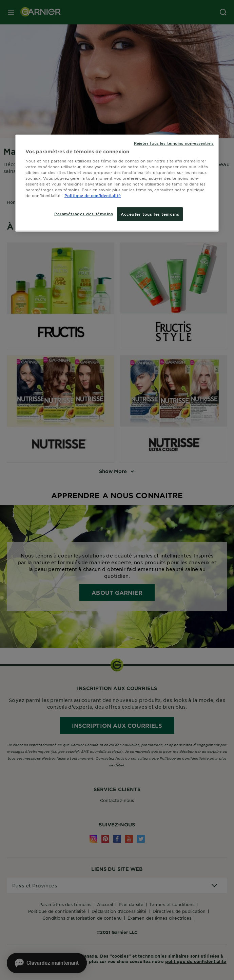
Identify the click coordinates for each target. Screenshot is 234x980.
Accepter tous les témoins (150, 214)
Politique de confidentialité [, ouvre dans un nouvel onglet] (93, 195)
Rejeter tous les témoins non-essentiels (174, 143)
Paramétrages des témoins (84, 213)
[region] (117, 183)
